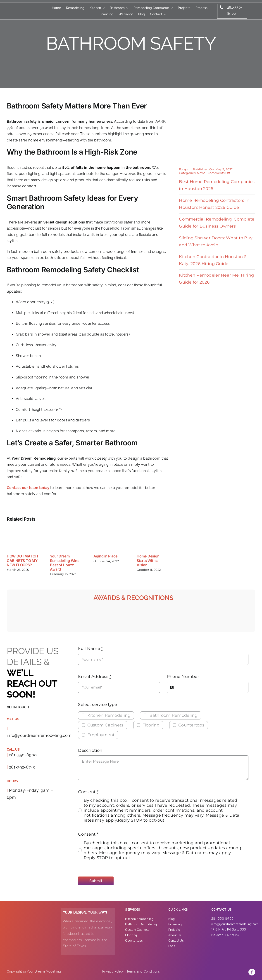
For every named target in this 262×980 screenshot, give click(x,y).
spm (187, 169)
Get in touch (18, 707)
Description (90, 750)
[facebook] (252, 972)
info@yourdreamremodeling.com (39, 735)
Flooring (151, 725)
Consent (88, 792)
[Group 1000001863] (29, 910)
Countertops (191, 725)
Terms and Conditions (143, 971)
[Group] (16, 6)
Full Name (90, 649)
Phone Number (183, 677)
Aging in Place (105, 556)
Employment (101, 735)
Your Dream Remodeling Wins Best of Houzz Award (65, 563)
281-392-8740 (22, 767)
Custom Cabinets (105, 725)
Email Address (95, 677)
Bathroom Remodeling (173, 715)
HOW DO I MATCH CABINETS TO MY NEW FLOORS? (22, 560)
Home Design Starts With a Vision (148, 560)
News (201, 173)
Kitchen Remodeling (109, 715)
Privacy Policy (113, 971)
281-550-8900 (23, 755)
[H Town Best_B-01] (244, 611)
